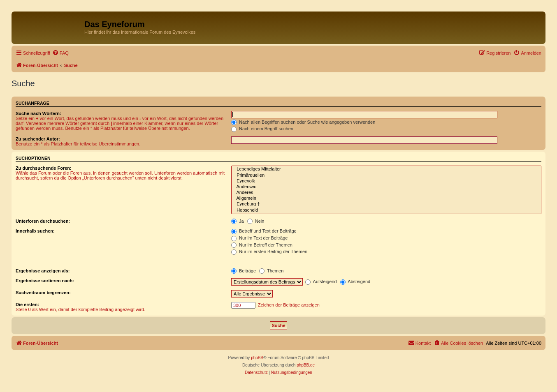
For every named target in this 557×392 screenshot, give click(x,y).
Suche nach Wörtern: (38, 113)
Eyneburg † (386, 204)
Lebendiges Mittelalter (386, 169)
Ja (238, 221)
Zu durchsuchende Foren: (44, 168)
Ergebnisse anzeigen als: (43, 271)
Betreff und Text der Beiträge (264, 231)
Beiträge (244, 271)
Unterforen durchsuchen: (43, 221)
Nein (256, 221)
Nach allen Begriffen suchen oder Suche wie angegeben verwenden (303, 122)
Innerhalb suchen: (35, 231)
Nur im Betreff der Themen (262, 245)
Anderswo (386, 187)
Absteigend (355, 281)
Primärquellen (386, 175)
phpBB (257, 358)
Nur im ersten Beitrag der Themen (269, 251)
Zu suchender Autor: (38, 139)
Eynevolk (386, 181)
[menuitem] (60, 53)
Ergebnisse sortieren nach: (45, 281)
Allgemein (386, 198)
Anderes (386, 193)
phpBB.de (306, 365)
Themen (271, 271)
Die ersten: (27, 304)
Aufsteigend (321, 281)
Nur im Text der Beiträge (259, 238)
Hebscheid (386, 210)
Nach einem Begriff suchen (262, 129)
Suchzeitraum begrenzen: (43, 293)
